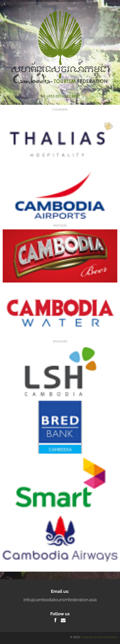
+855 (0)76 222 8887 (63, 96)
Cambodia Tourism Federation (99, 637)
